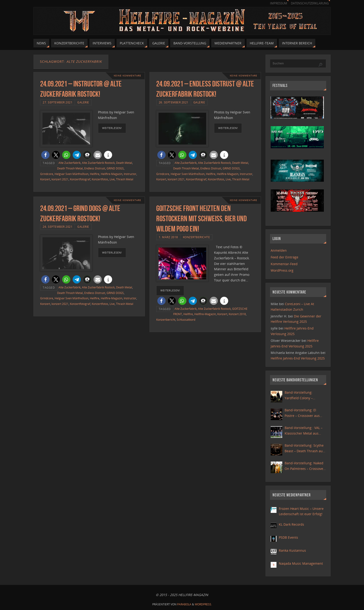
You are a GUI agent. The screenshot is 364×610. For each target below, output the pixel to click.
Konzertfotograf (80, 179)
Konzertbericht (166, 320)
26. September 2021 (174, 102)
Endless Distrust (95, 168)
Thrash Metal (125, 179)
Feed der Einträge (284, 257)
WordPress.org (282, 270)
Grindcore (47, 174)
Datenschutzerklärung (310, 3)
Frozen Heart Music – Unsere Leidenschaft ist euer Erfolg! (301, 511)
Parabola (184, 604)
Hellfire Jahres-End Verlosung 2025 (298, 358)
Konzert (45, 179)
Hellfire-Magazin (112, 174)
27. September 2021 (58, 102)
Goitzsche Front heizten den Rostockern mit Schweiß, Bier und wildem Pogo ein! (201, 219)
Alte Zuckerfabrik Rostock (98, 163)
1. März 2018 (168, 237)
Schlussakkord (186, 320)
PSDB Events (288, 537)
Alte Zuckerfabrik (70, 163)
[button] (45, 155)
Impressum (279, 3)
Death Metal (124, 163)
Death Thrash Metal (70, 168)
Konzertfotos (100, 179)
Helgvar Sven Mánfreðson (71, 174)
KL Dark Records (291, 524)
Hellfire (95, 174)
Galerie (83, 102)
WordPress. (203, 604)
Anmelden (279, 250)
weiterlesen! (112, 128)
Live (112, 179)
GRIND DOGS (115, 168)
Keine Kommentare (127, 76)
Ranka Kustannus (292, 550)
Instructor (130, 174)
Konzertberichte (197, 237)
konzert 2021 (60, 179)
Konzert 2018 (237, 314)
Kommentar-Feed (284, 264)
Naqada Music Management (301, 563)
